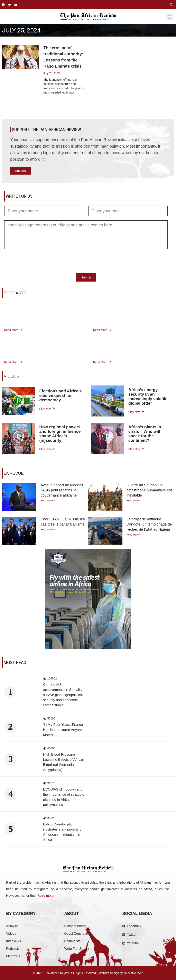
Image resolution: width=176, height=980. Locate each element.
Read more (45, 896)
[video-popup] (19, 401)
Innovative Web (133, 973)
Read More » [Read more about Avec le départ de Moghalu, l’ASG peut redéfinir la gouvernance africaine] (48, 501)
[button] (171, 5)
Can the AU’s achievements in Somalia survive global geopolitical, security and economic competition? (63, 695)
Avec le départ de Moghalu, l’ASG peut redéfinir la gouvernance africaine (63, 490)
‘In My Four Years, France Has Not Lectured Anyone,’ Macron (64, 730)
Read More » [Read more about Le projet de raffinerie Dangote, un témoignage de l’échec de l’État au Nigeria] (134, 535)
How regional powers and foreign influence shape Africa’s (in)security (60, 434)
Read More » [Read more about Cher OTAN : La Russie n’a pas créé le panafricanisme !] (48, 530)
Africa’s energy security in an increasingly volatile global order (148, 396)
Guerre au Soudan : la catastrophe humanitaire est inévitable (149, 490)
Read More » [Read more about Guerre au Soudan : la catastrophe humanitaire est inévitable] (134, 501)
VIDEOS (11, 376)
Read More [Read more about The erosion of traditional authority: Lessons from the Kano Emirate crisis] (50, 102)
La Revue (14, 473)
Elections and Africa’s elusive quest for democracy (60, 395)
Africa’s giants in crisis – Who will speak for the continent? (145, 434)
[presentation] (35, 261)
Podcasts (15, 293)
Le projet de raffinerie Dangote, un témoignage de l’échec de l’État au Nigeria (149, 524)
